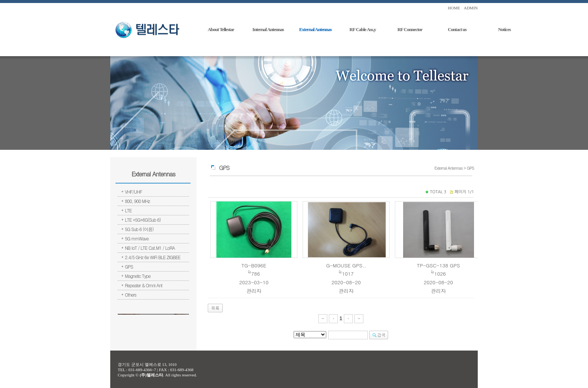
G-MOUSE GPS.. (346, 265)
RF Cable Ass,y (363, 29)
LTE (128, 210)
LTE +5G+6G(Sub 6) (143, 220)
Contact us (457, 29)
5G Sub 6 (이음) (139, 229)
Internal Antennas (268, 29)
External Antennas (316, 29)
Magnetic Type (138, 276)
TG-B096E (254, 265)
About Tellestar (221, 29)
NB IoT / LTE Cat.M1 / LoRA (150, 248)
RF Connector (410, 29)
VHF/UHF (133, 192)
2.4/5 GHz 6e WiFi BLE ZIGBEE (153, 257)
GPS (129, 266)
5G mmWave (137, 238)
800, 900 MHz (137, 201)
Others (130, 295)
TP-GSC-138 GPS (438, 265)
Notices (504, 29)
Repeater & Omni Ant (144, 285)
